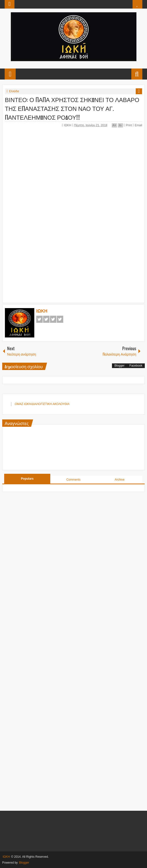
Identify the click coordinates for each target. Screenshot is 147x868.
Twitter (46, 319)
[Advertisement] (76, 263)
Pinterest (60, 319)
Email (137, 125)
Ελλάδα (14, 91)
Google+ (53, 319)
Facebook (39, 319)
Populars (27, 479)
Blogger (119, 366)
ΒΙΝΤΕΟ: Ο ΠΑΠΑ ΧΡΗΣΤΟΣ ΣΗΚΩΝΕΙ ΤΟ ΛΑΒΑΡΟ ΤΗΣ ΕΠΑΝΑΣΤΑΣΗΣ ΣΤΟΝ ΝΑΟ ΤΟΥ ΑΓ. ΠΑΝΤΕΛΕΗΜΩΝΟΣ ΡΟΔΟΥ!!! (72, 108)
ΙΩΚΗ (68, 125)
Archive (120, 480)
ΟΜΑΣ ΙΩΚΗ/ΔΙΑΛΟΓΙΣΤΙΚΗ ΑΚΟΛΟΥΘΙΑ (42, 404)
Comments (73, 480)
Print (128, 125)
